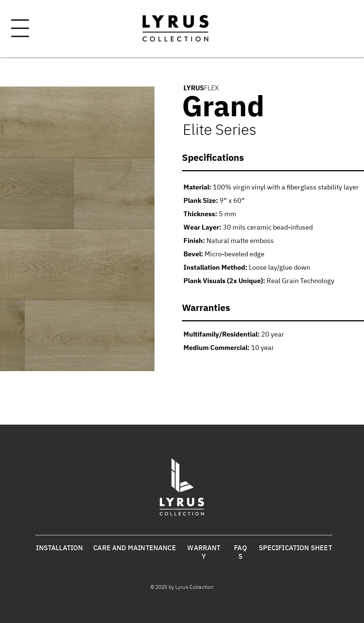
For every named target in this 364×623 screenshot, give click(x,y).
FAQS (240, 552)
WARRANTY (204, 552)
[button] (20, 28)
